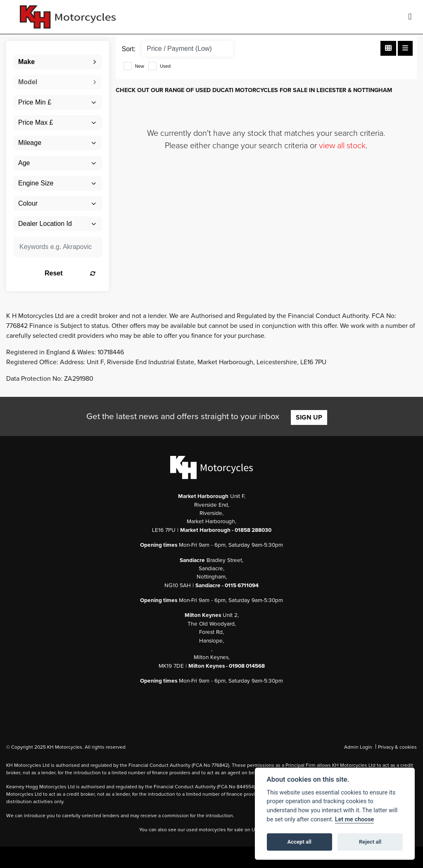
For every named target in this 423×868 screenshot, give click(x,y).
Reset (70, 273)
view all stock (342, 146)
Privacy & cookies (397, 747)
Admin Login (358, 747)
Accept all (299, 842)
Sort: (129, 49)
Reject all (370, 842)
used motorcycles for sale (215, 830)
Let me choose (355, 819)
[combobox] (58, 62)
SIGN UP (309, 417)
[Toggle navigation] (410, 17)
